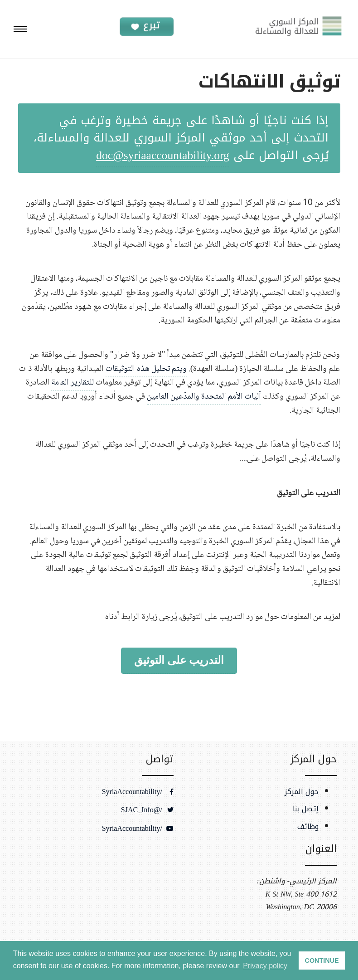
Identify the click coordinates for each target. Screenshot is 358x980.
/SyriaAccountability (138, 792)
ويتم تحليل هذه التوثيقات (146, 369)
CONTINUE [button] (322, 960)
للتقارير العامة (73, 383)
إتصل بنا (306, 809)
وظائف (308, 827)
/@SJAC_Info (147, 810)
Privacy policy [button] (265, 966)
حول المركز (302, 792)
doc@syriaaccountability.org (163, 155)
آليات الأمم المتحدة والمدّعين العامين (204, 397)
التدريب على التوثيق (179, 660)
